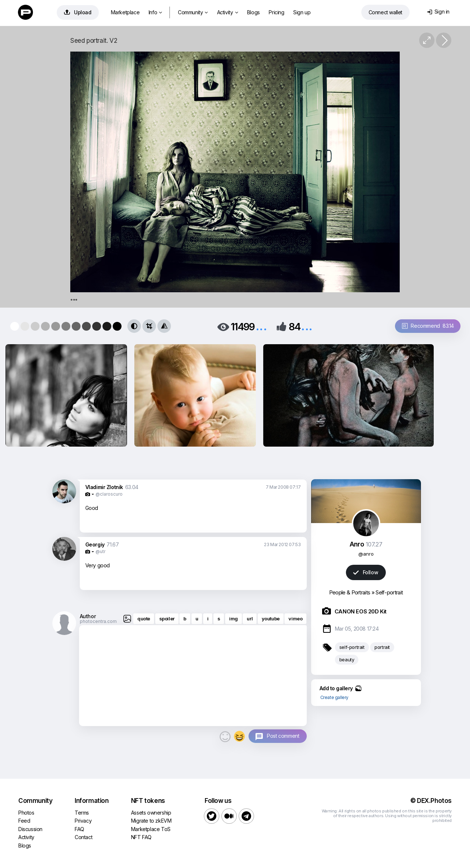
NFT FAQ (141, 837)
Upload (78, 12)
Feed (24, 821)
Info (155, 12)
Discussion (30, 829)
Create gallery (334, 697)
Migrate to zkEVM (151, 821)
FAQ (79, 829)
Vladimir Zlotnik (104, 487)
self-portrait (352, 647)
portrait (382, 647)
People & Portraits (350, 592)
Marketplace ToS (151, 829)
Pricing (276, 12)
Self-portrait (389, 592)
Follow (366, 572)
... (261, 326)
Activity (227, 12)
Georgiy (95, 544)
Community (193, 12)
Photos (26, 813)
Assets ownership (151, 813)
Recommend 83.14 (428, 326)
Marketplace (125, 12)
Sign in (438, 12)
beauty (347, 660)
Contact (83, 837)
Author (88, 616)
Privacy (83, 821)
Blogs (253, 12)
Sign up (302, 12)
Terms (82, 813)
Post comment (283, 736)
